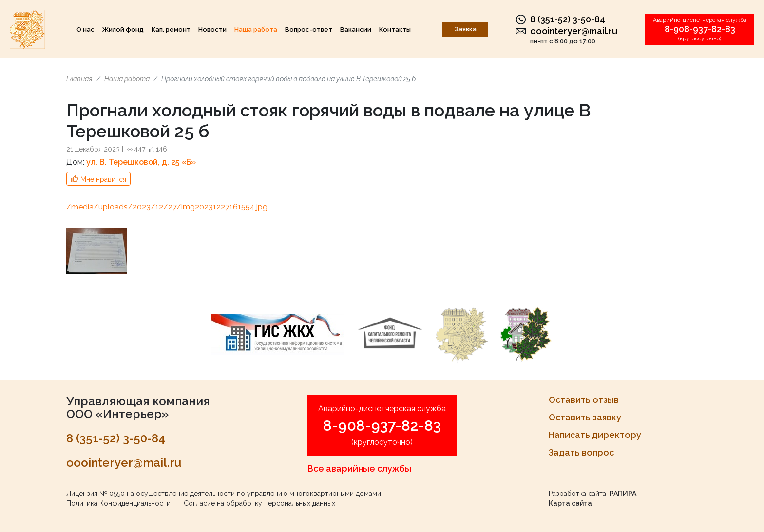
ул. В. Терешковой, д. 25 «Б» (141, 162)
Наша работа (256, 29)
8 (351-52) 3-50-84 (568, 19)
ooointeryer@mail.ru (574, 31)
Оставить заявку (585, 417)
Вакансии (356, 29)
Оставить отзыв (584, 400)
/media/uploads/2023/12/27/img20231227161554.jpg (167, 207)
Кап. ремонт (171, 29)
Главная (79, 79)
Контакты (395, 29)
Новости (212, 29)
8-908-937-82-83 (700, 29)
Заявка (466, 29)
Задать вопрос (581, 452)
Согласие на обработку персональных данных (259, 503)
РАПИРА (623, 494)
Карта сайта (570, 503)
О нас (86, 29)
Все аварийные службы (359, 468)
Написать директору (595, 435)
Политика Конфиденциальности (118, 503)
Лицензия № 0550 (95, 494)
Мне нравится (103, 179)
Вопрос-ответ (309, 29)
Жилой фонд (123, 29)
